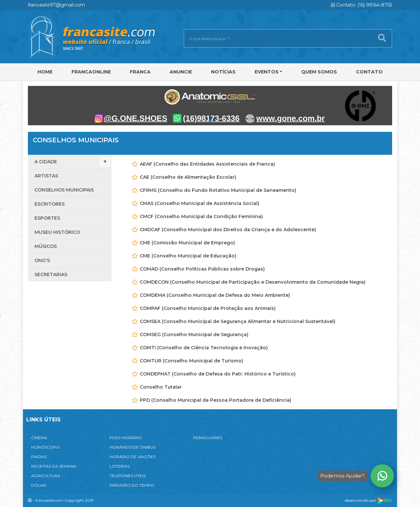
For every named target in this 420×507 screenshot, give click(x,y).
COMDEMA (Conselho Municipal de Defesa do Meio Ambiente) (215, 295)
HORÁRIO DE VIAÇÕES (133, 457)
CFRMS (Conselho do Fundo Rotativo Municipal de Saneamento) (218, 190)
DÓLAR (39, 485)
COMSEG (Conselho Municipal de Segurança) (194, 335)
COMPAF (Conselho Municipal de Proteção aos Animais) (208, 308)
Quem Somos (319, 72)
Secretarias (51, 274)
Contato (369, 72)
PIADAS (39, 457)
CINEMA (39, 438)
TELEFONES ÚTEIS (127, 476)
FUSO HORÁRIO (126, 438)
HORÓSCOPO (45, 447)
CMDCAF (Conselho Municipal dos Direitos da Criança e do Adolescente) (228, 230)
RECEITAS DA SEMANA (54, 466)
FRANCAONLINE (91, 72)
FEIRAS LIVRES (208, 438)
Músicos (46, 246)
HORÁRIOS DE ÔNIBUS (133, 447)
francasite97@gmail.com (56, 5)
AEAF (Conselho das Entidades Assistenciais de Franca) (207, 164)
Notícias (223, 72)
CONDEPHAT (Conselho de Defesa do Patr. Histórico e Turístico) (218, 374)
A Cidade (72, 162)
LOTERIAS (120, 466)
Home (45, 72)
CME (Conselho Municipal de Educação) (188, 256)
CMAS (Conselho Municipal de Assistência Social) (199, 203)
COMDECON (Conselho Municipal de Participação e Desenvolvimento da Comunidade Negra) (253, 282)
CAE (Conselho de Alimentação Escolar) (188, 177)
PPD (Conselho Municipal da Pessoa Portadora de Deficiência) (216, 400)
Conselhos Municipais (64, 190)
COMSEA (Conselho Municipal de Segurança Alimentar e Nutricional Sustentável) (238, 321)
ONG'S (42, 260)
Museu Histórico (57, 232)
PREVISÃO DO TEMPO (132, 485)
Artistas (46, 176)
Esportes (47, 218)
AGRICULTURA (46, 476)
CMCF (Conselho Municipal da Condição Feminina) (201, 216)
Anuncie (181, 72)
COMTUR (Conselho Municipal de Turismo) (191, 361)
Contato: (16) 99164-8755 (362, 5)
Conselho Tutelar (161, 387)
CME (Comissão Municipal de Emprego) (187, 243)
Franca (140, 72)
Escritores (50, 204)
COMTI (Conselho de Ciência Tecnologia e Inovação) (204, 348)
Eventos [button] (267, 72)
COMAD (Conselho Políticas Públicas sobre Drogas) (202, 269)
